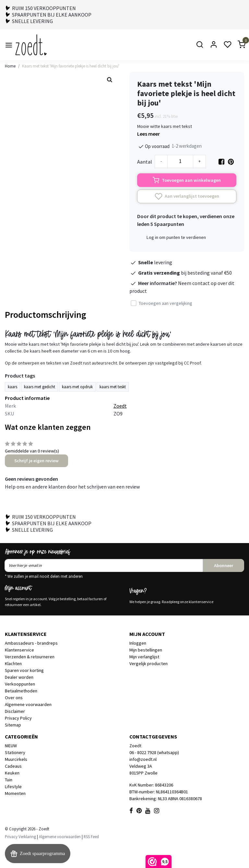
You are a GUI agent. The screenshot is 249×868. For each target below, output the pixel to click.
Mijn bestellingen (146, 650)
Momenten (15, 793)
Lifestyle (13, 787)
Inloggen (138, 643)
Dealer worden (19, 677)
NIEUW (11, 746)
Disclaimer (15, 711)
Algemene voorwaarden (28, 704)
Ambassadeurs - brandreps (31, 643)
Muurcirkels (16, 759)
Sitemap (13, 725)
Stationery (15, 752)
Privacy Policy (18, 718)
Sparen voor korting (24, 670)
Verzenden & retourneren (30, 657)
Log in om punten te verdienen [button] (176, 237)
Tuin (9, 780)
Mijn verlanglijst (144, 657)
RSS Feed (91, 837)
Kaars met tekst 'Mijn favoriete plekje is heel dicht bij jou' (71, 66)
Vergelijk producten (148, 663)
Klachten (13, 663)
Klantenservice (19, 650)
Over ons (14, 698)
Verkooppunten (20, 684)
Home (10, 66)
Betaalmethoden (21, 691)
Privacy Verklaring (20, 837)
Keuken (12, 773)
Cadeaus (13, 766)
